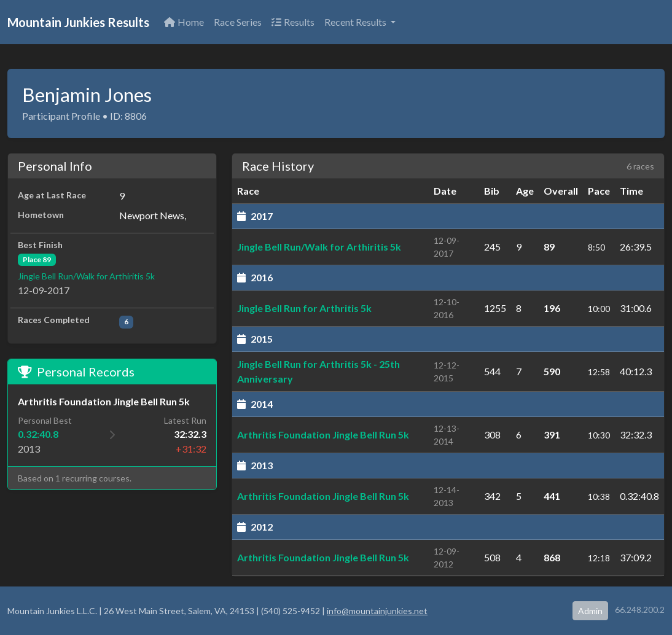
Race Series (238, 22)
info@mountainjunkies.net (377, 611)
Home (184, 22)
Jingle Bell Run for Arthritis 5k (304, 308)
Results (293, 22)
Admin (590, 611)
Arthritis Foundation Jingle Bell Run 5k (323, 434)
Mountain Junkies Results (78, 22)
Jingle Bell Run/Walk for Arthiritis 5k (86, 276)
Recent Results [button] (356, 22)
